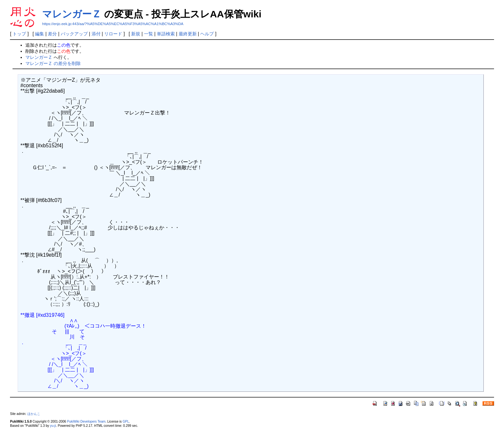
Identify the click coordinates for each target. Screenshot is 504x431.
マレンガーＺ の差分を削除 (53, 63)
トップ (19, 34)
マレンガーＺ (72, 14)
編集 (40, 34)
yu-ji (53, 426)
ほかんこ (34, 414)
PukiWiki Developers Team (86, 422)
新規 (136, 34)
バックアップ (74, 34)
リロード (113, 34)
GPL (126, 422)
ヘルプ (207, 34)
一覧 (148, 34)
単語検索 (166, 34)
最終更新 (188, 34)
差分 (52, 34)
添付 (96, 34)
